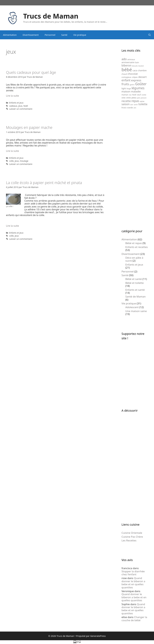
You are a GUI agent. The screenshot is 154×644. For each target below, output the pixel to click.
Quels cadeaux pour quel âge (31, 72)
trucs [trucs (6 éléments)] (124, 107)
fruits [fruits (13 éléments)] (125, 84)
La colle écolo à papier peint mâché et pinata (44, 183)
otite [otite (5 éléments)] (124, 98)
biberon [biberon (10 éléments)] (126, 65)
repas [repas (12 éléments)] (135, 101)
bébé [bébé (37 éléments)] (127, 70)
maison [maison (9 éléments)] (126, 91)
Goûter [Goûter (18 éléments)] (141, 84)
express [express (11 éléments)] (136, 80)
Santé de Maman (136, 296)
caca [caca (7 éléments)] (135, 70)
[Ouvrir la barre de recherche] (150, 35)
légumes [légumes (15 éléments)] (138, 88)
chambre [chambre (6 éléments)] (142, 70)
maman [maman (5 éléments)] (125, 95)
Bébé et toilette (135, 283)
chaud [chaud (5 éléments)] (124, 74)
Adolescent (132, 307)
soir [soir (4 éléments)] (132, 105)
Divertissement (31, 35)
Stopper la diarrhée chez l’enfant (133, 573)
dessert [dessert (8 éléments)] (142, 77)
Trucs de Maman (51, 16)
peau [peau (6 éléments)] (134, 98)
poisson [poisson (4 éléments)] (144, 98)
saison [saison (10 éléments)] (126, 104)
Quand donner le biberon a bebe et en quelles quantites (133, 583)
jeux (20, 106)
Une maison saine (136, 311)
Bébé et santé (134, 279)
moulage (24, 161)
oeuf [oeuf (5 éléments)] (139, 95)
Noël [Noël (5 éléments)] (134, 95)
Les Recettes (129, 540)
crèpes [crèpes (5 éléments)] (135, 77)
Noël (26, 106)
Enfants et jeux (16, 103)
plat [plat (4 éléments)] (138, 98)
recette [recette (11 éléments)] (126, 101)
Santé (64, 35)
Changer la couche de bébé (134, 619)
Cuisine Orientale (132, 533)
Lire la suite (12, 96)
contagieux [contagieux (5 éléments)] (126, 77)
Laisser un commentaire (21, 109)
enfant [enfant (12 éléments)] (126, 80)
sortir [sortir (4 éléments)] (136, 105)
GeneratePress (98, 636)
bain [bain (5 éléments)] (137, 62)
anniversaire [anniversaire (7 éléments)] (128, 62)
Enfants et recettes (137, 247)
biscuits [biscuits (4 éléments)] (135, 66)
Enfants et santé (135, 290)
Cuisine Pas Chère (132, 537)
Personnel (50, 35)
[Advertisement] (135, 169)
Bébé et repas (134, 243)
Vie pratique (80, 35)
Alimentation (10, 35)
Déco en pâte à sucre (134, 259)
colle (11, 161)
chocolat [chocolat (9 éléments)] (133, 74)
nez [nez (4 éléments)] (130, 95)
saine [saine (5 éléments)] (142, 101)
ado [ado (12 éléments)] (124, 59)
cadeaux (13, 106)
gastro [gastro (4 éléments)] (132, 85)
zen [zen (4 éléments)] (135, 108)
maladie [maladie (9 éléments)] (136, 91)
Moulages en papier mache (29, 127)
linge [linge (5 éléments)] (129, 89)
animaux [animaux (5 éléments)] (131, 59)
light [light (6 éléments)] (124, 88)
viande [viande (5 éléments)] (130, 108)
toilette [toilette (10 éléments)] (143, 104)
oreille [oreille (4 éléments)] (144, 95)
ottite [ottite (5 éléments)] (129, 98)
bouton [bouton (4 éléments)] (141, 66)
